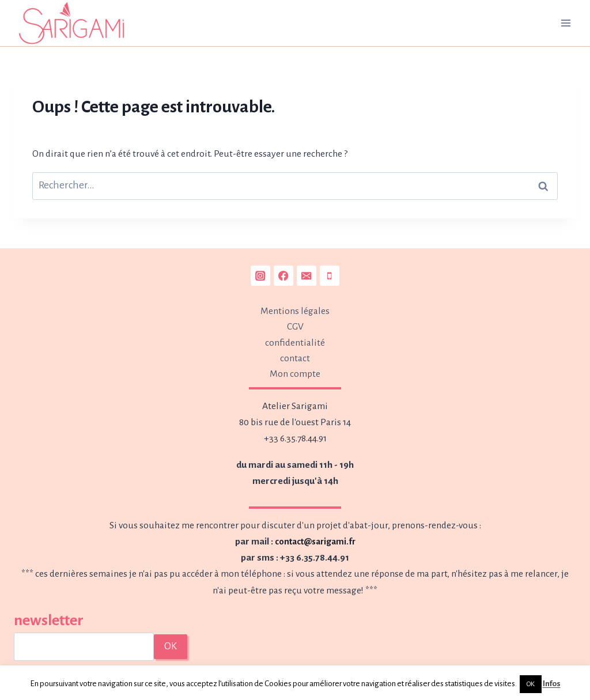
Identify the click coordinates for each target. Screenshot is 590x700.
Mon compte (295, 374)
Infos (552, 684)
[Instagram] (260, 273)
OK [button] (531, 684)
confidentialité (295, 342)
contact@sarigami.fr (315, 542)
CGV (295, 326)
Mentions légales (295, 309)
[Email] (307, 273)
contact (295, 358)
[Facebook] (283, 273)
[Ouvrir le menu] (566, 23)
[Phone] (330, 273)
